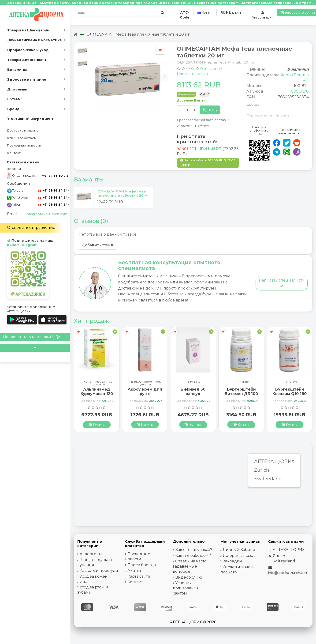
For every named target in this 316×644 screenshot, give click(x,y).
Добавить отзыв (97, 245)
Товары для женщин (27, 60)
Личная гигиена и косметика (34, 40)
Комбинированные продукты (98, 383)
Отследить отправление (31, 228)
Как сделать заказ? (194, 550)
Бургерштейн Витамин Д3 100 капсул (241, 394)
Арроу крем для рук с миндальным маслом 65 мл (145, 396)
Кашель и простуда (99, 571)
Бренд (13, 109)
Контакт (14, 153)
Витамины (17, 70)
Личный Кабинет (240, 550)
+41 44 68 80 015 (55, 176)
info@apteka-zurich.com (46, 214)
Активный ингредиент (30, 119)
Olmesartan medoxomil (269, 116)
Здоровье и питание (27, 79)
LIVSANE (15, 99)
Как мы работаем (22, 138)
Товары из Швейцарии (28, 30)
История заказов (239, 555)
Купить (210, 110)
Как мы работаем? (193, 555)
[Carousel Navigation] (131, 73)
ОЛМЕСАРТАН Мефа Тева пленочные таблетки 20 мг (138, 34)
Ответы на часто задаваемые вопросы (190, 566)
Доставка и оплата (23, 130)
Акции (134, 571)
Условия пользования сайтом (186, 588)
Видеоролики (189, 577)
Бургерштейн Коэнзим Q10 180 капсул (290, 394)
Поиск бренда (142, 565)
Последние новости (24, 145)
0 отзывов (210, 69)
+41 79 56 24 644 (54, 190)
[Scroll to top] (35, 348)
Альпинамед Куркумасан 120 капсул (97, 394)
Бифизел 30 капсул (193, 392)
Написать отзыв (192, 74)
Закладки (232, 561)
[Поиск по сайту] (162, 13)
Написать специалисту (282, 283)
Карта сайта (139, 576)
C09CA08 (300, 91)
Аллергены (91, 554)
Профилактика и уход (28, 50)
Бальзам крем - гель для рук (146, 383)
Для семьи (17, 89)
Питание (194, 382)
